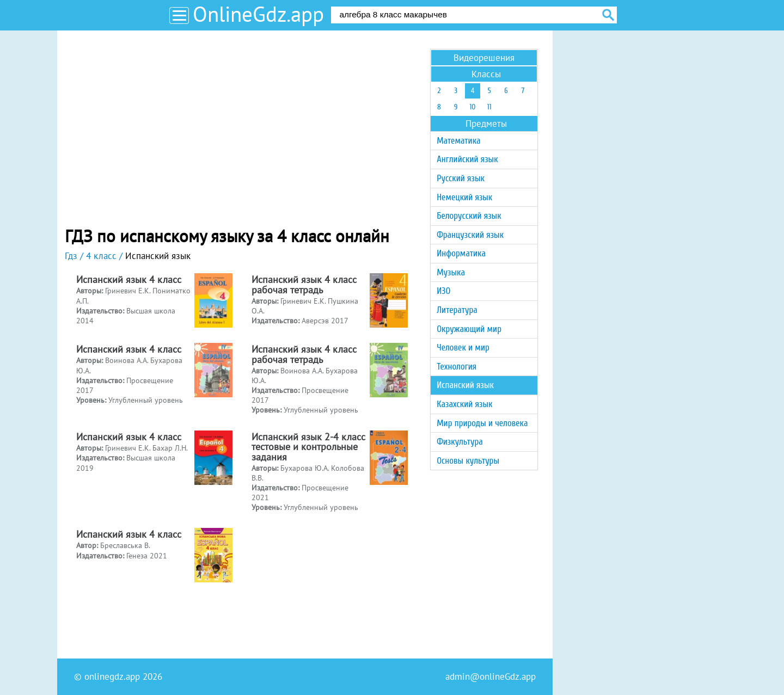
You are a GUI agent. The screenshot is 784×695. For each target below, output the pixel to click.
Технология (457, 367)
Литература (457, 310)
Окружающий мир (469, 329)
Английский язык (467, 159)
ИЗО (443, 291)
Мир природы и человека (482, 423)
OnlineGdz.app (258, 14)
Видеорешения (484, 58)
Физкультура (460, 442)
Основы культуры (468, 461)
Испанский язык (465, 385)
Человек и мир (463, 348)
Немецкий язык (464, 197)
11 (489, 107)
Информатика (461, 253)
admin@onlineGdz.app (491, 676)
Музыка (451, 272)
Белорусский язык (469, 216)
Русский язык (461, 178)
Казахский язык (464, 404)
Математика (458, 141)
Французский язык (470, 235)
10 (472, 107)
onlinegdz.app (112, 676)
